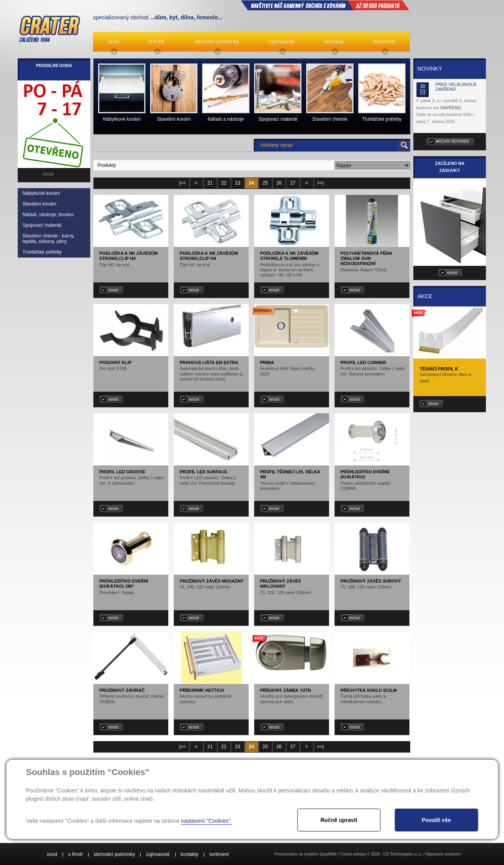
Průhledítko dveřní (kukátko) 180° (124, 584)
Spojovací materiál (42, 225)
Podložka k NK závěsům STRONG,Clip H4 (209, 256)
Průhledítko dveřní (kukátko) (365, 474)
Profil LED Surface (204, 472)
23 (237, 183)
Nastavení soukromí (443, 854)
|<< (182, 183)
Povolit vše (436, 820)
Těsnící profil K (439, 369)
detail (113, 290)
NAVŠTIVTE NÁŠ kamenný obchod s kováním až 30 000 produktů (325, 5)
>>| (320, 183)
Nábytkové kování (41, 193)
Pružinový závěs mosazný (212, 581)
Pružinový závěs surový (371, 581)
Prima (267, 362)
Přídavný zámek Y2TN (285, 690)
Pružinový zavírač (122, 690)
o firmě (157, 42)
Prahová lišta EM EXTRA (209, 362)
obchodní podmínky (217, 42)
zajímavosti (282, 42)
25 (265, 183)
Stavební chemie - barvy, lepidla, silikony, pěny (48, 239)
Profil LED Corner (363, 362)
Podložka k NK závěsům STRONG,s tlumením (289, 256)
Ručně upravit (339, 820)
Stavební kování (39, 204)
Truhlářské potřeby (42, 252)
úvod (113, 42)
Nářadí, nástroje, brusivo (48, 215)
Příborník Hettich (202, 690)
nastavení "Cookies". (206, 821)
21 (210, 183)
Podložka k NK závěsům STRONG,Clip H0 (128, 256)
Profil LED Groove (122, 472)
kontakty (334, 42)
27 (293, 183)
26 (279, 183)
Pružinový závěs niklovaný (281, 584)
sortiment (384, 42)
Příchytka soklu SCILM (369, 690)
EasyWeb (328, 854)
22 (224, 183)
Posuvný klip (115, 362)
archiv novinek (452, 141)
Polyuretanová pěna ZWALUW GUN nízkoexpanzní (366, 258)
